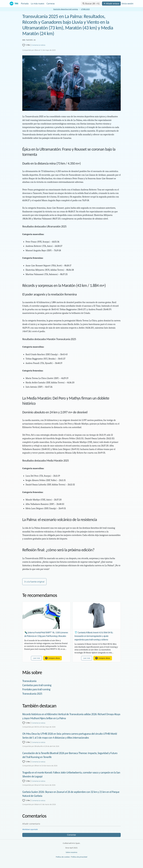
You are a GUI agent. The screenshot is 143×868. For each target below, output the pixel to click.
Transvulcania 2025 (32, 694)
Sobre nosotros (71, 852)
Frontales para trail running (36, 689)
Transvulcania (29, 681)
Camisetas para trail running (37, 685)
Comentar (71, 835)
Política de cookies (63, 857)
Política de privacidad (79, 857)
